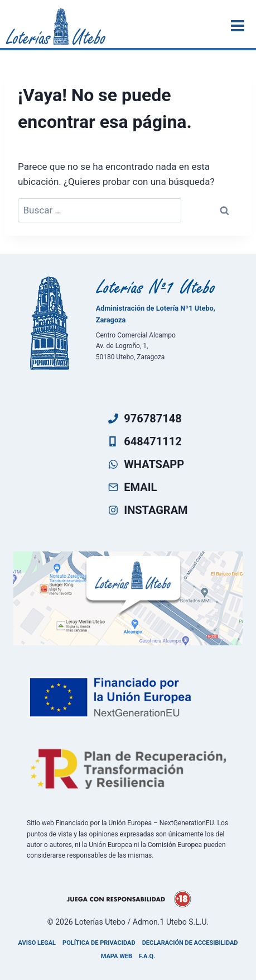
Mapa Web (117, 956)
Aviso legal (37, 943)
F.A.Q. (147, 956)
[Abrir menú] (239, 25)
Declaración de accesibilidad (190, 943)
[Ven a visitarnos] (128, 598)
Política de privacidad (99, 943)
